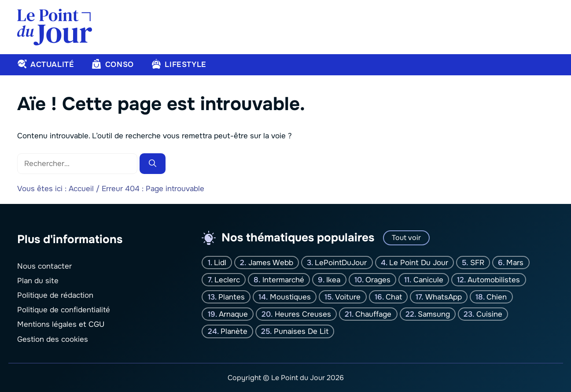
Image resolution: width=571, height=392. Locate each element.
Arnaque (233, 314)
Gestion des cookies (53, 339)
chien (497, 297)
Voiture (348, 297)
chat (394, 297)
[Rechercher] (153, 164)
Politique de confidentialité (64, 310)
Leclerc (227, 279)
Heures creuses (303, 314)
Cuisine (489, 314)
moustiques (290, 297)
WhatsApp (444, 297)
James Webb (271, 262)
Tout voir (406, 238)
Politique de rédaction (55, 295)
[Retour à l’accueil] (55, 27)
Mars (515, 262)
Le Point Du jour (419, 262)
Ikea (333, 279)
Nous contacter (44, 266)
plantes (232, 297)
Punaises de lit (301, 331)
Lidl (220, 262)
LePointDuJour (341, 262)
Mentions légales (47, 324)
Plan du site (38, 280)
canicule (428, 279)
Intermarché (283, 279)
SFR (477, 262)
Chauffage (373, 314)
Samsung (434, 314)
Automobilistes (494, 279)
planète (234, 331)
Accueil (81, 189)
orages (378, 279)
